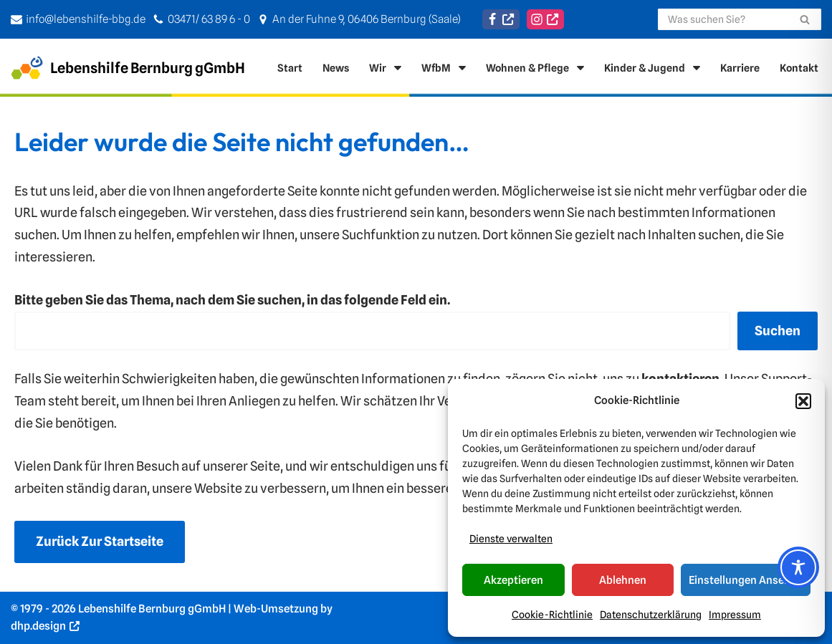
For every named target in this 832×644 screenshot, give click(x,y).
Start (290, 68)
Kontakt (799, 68)
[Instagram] (545, 19)
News (336, 68)
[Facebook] (501, 19)
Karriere (740, 68)
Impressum (735, 615)
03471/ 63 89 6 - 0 (209, 19)
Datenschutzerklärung (651, 615)
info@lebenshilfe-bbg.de (86, 19)
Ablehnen (623, 580)
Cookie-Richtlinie (552, 615)
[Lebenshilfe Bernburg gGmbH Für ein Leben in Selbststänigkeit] (128, 68)
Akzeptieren (513, 580)
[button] (803, 401)
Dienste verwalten (511, 539)
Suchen (778, 331)
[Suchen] (723, 19)
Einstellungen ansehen (746, 580)
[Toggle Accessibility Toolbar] (798, 567)
